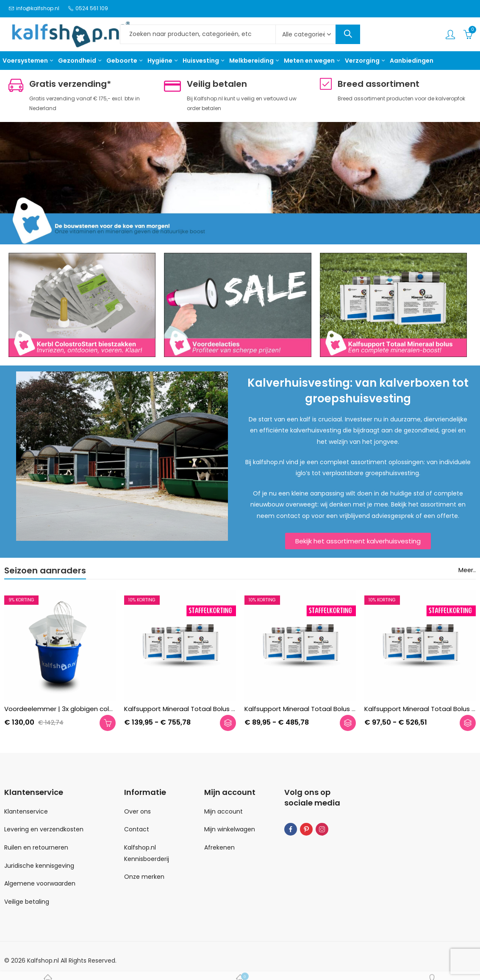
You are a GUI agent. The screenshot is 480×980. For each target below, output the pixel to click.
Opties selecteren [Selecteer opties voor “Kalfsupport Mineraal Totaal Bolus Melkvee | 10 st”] (228, 723)
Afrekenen (219, 847)
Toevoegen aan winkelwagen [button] (108, 723)
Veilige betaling (27, 902)
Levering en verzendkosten (44, 829)
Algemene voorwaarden (40, 883)
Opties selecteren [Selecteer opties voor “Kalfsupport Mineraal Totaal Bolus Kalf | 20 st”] (468, 723)
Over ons (137, 811)
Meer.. (467, 570)
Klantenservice (26, 811)
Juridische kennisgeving (39, 866)
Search (348, 34)
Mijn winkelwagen (230, 829)
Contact (137, 829)
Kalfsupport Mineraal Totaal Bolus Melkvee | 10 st (200, 709)
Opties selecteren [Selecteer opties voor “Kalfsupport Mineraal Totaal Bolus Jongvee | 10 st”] (348, 723)
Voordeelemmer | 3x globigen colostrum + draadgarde (91, 709)
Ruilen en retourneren (36, 847)
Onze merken (144, 877)
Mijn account (223, 811)
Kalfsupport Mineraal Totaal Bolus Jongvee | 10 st (322, 709)
